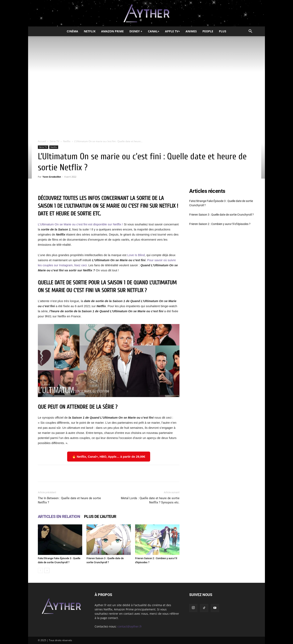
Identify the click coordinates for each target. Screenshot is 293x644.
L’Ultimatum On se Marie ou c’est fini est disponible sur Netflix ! (80, 224)
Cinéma (72, 31)
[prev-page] (40, 570)
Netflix (90, 31)
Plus (223, 31)
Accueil (42, 141)
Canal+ (154, 31)
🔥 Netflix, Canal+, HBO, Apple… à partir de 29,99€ (109, 457)
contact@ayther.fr (130, 626)
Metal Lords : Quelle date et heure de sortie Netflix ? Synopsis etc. (150, 500)
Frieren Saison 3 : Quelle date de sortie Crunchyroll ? (221, 215)
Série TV (55, 141)
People (208, 31)
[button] (250, 32)
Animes (191, 31)
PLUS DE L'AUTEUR (100, 516)
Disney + (136, 31)
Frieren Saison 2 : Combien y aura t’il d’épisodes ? (220, 224)
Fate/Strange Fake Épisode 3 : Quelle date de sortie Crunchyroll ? (221, 203)
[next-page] (47, 570)
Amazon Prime (112, 31)
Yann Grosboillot (52, 177)
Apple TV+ (172, 31)
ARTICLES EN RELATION (59, 516)
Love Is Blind (136, 255)
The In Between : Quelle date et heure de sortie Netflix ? (69, 500)
